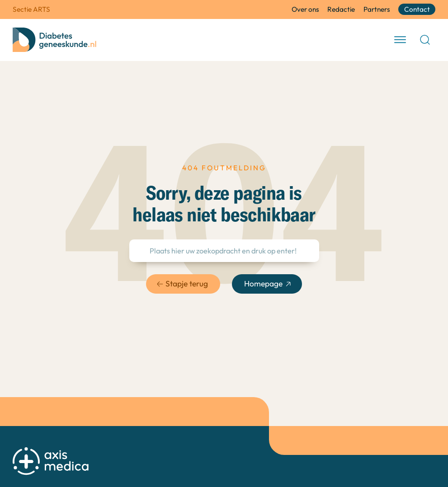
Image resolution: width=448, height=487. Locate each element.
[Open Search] (425, 40)
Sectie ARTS (31, 9)
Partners (377, 9)
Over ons (305, 9)
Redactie (341, 9)
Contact (417, 9)
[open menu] (400, 40)
